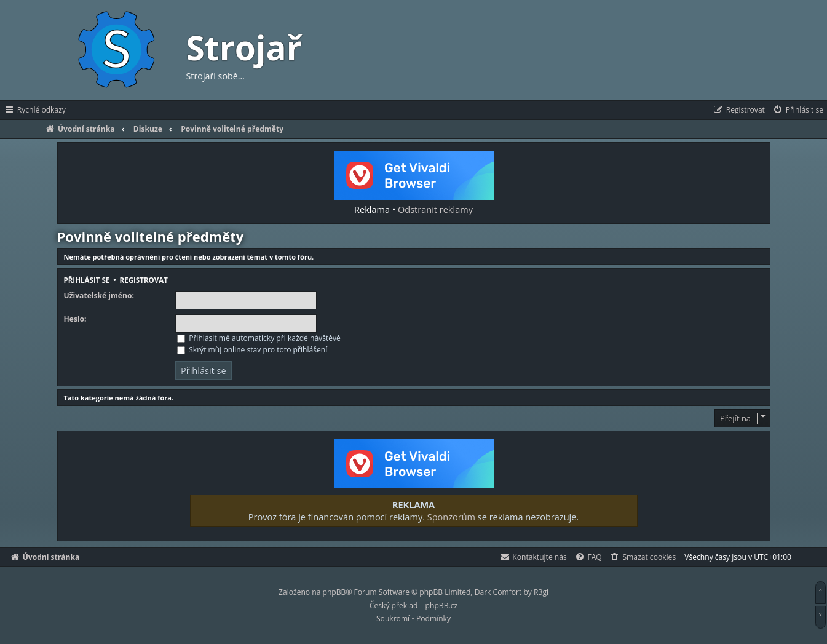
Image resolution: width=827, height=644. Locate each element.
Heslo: (75, 319)
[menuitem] (798, 110)
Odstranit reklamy (435, 209)
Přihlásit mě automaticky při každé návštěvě (259, 338)
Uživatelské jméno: (99, 296)
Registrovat (144, 280)
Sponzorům (451, 517)
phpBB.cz (441, 606)
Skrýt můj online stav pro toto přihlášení (252, 350)
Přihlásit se (87, 280)
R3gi (541, 592)
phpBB (334, 592)
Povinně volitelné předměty (151, 236)
